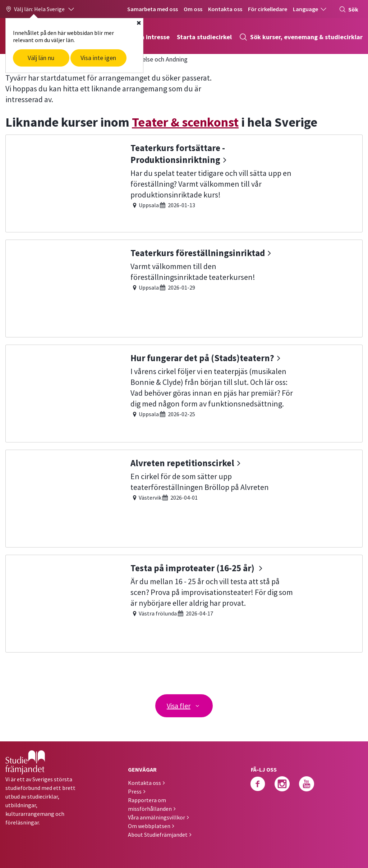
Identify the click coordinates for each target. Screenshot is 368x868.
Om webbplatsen (149, 826)
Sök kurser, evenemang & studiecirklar (301, 37)
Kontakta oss (225, 9)
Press (135, 791)
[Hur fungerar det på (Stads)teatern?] (184, 393)
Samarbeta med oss (153, 9)
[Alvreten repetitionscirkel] (184, 498)
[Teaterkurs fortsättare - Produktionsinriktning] (184, 183)
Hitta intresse (149, 37)
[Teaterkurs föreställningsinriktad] (184, 288)
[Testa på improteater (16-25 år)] (184, 603)
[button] (40, 9)
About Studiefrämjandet (158, 834)
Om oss (193, 9)
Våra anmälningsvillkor (157, 817)
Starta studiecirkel (204, 37)
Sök (349, 9)
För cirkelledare (268, 9)
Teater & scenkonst (185, 122)
